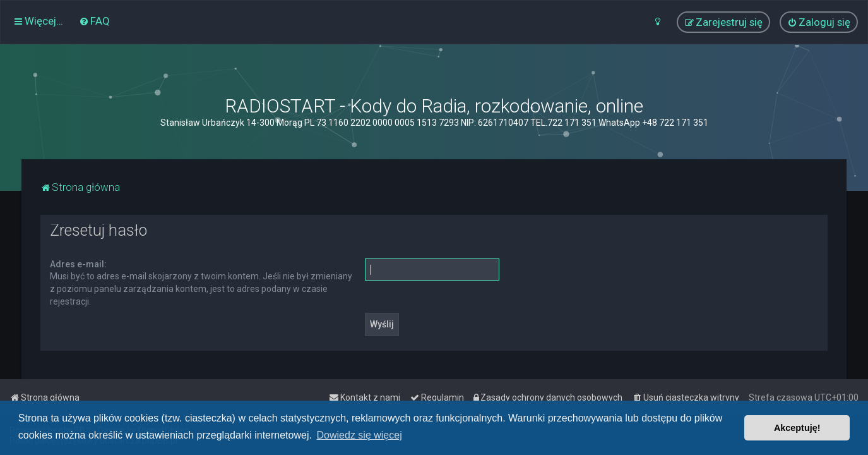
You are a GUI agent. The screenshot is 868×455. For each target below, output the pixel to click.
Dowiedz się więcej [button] (360, 435)
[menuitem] (94, 21)
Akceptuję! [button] (797, 428)
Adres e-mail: (78, 264)
